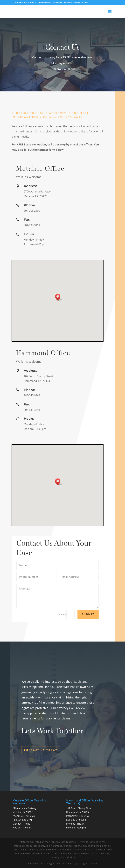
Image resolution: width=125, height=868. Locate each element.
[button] (59, 297)
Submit (97, 614)
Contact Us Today (41, 750)
